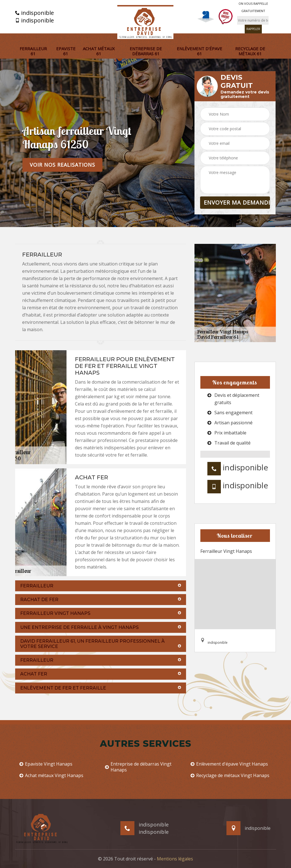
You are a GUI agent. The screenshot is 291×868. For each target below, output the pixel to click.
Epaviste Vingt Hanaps (46, 764)
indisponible (35, 13)
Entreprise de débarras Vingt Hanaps (138, 767)
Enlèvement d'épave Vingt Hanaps (229, 764)
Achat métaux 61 (99, 51)
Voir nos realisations (62, 165)
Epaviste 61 (66, 51)
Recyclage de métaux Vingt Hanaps (230, 776)
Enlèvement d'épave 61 (200, 51)
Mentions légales (175, 859)
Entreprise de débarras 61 (146, 51)
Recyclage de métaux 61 (250, 51)
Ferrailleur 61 (33, 51)
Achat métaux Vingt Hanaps (51, 776)
